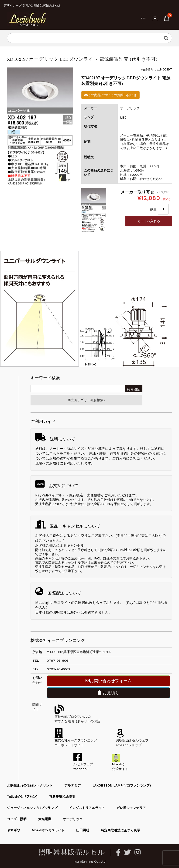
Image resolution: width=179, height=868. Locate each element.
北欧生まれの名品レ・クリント (30, 785)
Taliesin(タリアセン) (22, 797)
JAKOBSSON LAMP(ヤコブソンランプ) (122, 785)
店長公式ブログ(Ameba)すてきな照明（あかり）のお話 (77, 717)
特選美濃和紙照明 (62, 797)
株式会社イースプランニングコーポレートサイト (76, 740)
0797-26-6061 (58, 661)
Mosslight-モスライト (48, 830)
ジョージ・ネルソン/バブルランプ (32, 808)
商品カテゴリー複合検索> (86, 400)
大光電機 (45, 819)
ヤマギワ (14, 830)
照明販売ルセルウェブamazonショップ (132, 740)
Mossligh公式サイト (120, 764)
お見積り (109, 693)
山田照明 (83, 830)
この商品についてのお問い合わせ (110, 95)
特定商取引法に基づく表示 (120, 830)
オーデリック (73, 819)
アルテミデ (72, 785)
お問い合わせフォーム (109, 681)
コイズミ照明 (17, 819)
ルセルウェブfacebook (83, 764)
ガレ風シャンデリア (131, 808)
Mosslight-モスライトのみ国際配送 (64, 603)
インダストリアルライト (87, 808)
